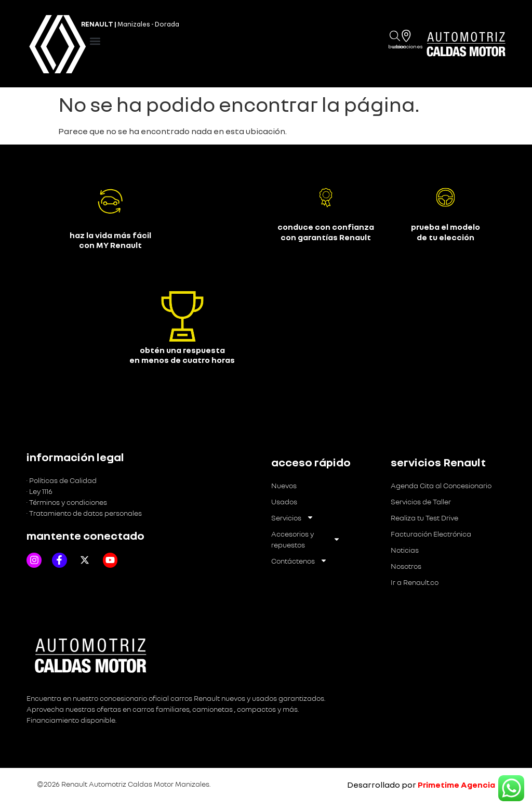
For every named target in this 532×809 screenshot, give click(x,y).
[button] (95, 41)
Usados (284, 501)
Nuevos (284, 485)
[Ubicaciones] (406, 36)
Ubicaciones (408, 46)
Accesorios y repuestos (306, 539)
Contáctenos (299, 561)
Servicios (292, 518)
